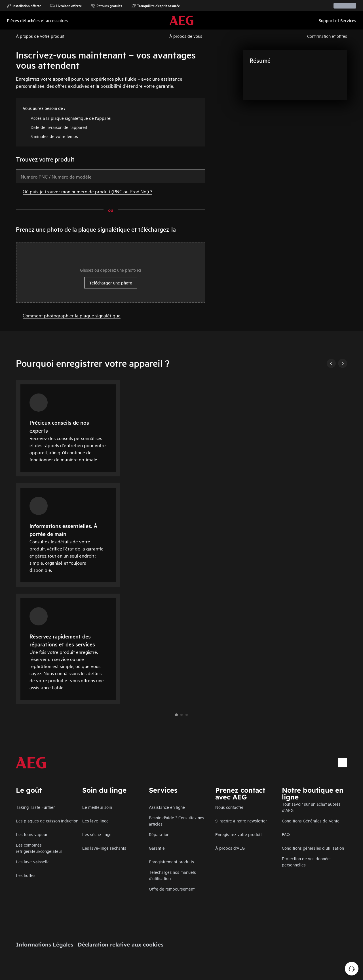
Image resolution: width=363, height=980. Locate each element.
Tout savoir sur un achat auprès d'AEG (311, 807)
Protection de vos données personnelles (307, 861)
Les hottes (26, 875)
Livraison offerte (66, 6)
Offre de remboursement (172, 889)
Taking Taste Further (35, 807)
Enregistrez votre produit (239, 834)
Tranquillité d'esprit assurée (156, 6)
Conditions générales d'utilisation (313, 848)
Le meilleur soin (97, 807)
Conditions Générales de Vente (311, 821)
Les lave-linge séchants (104, 848)
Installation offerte (24, 6)
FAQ (286, 834)
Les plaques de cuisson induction (47, 821)
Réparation (159, 834)
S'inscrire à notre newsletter (241, 821)
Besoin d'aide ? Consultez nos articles (177, 821)
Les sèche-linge (97, 834)
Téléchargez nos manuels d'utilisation (172, 875)
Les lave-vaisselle (33, 861)
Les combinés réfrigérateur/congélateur (39, 848)
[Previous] (331, 363)
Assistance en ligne (167, 807)
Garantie (157, 848)
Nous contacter (229, 807)
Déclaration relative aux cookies (121, 945)
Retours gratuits (106, 6)
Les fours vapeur (32, 834)
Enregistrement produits (171, 861)
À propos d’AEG (230, 848)
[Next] (343, 363)
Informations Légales (45, 945)
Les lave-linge (95, 821)
